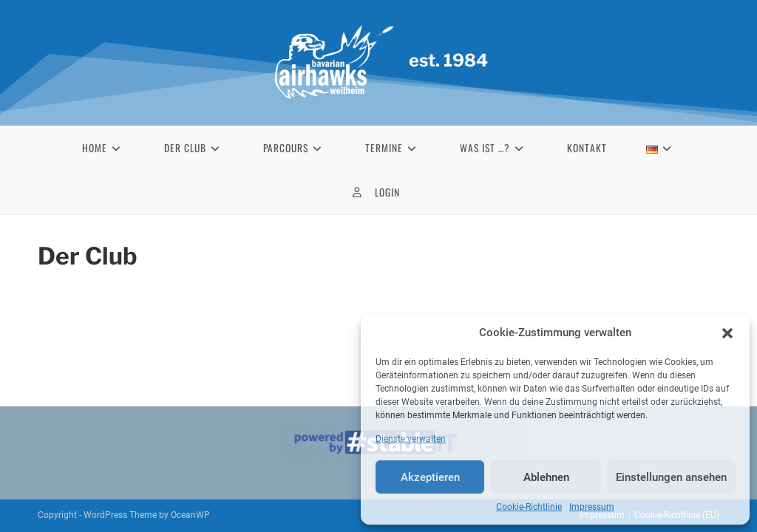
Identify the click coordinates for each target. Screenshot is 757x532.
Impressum (592, 507)
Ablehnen (546, 477)
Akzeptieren (430, 477)
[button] (727, 333)
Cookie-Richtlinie (529, 507)
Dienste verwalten (411, 439)
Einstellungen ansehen (671, 477)
